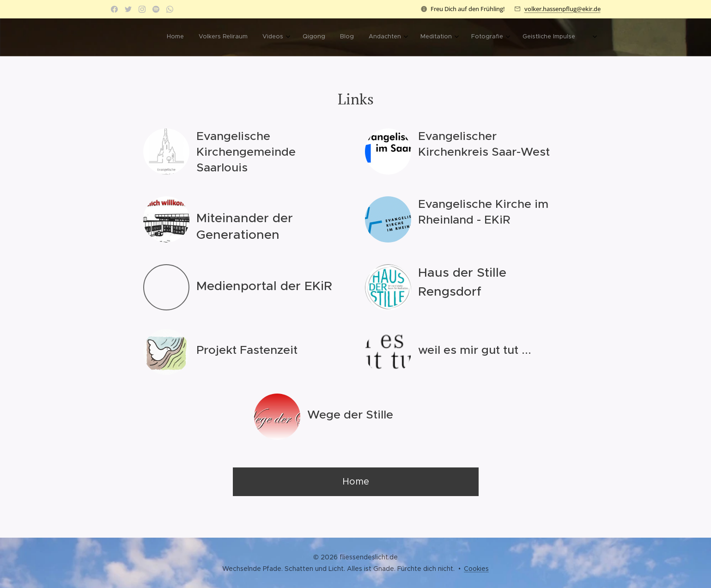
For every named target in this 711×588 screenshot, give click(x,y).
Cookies (476, 569)
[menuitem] (270, 37)
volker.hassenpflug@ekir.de (562, 9)
